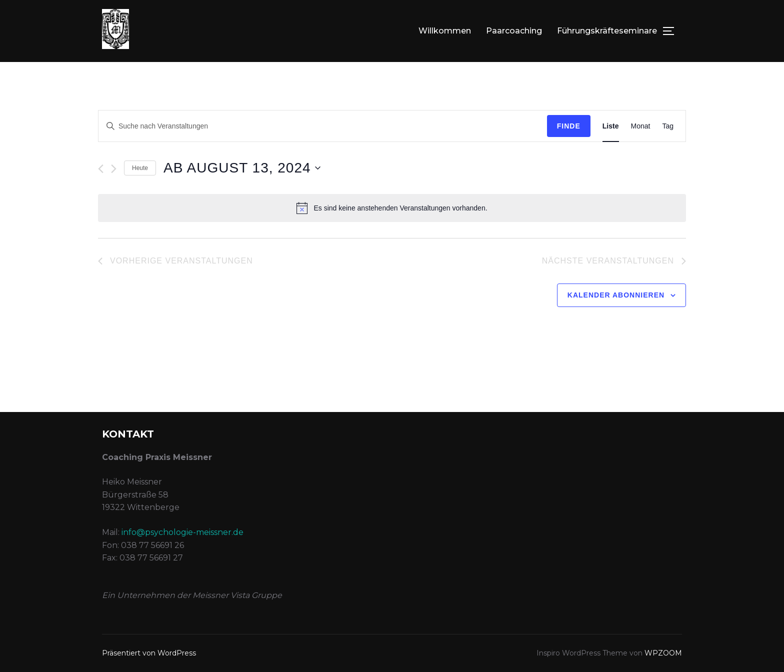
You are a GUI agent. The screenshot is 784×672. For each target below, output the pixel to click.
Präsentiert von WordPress (149, 653)
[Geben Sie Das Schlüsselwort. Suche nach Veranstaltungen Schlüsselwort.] (323, 126)
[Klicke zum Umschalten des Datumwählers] (242, 168)
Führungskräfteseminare (607, 31)
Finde (569, 126)
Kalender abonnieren (616, 295)
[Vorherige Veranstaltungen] (101, 169)
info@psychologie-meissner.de (182, 532)
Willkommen (445, 31)
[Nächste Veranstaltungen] (114, 169)
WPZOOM (663, 653)
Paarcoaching (514, 31)
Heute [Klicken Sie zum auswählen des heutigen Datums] (140, 168)
